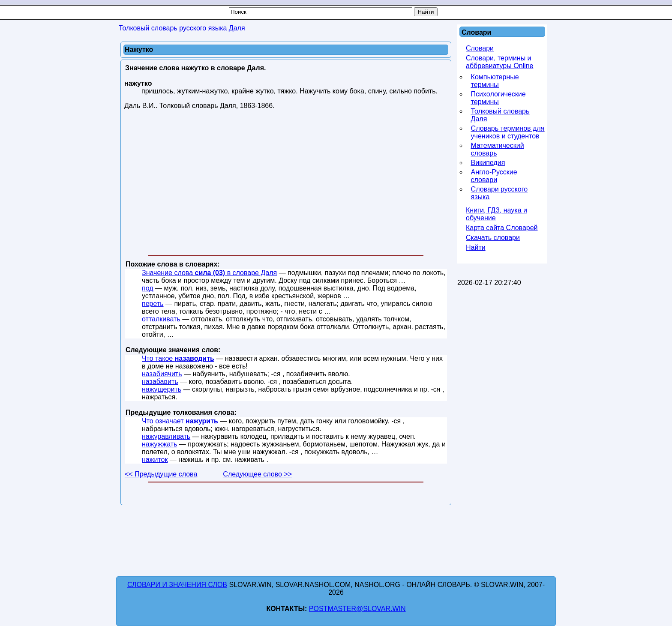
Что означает (180, 421)
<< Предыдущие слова (161, 474)
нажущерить (162, 389)
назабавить (160, 382)
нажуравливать (166, 436)
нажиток (155, 460)
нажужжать (159, 444)
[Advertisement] (286, 184)
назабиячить (162, 374)
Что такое (178, 358)
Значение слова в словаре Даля (209, 273)
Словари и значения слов (177, 585)
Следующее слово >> (257, 474)
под (148, 288)
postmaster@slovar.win (357, 609)
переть (153, 304)
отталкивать (161, 319)
